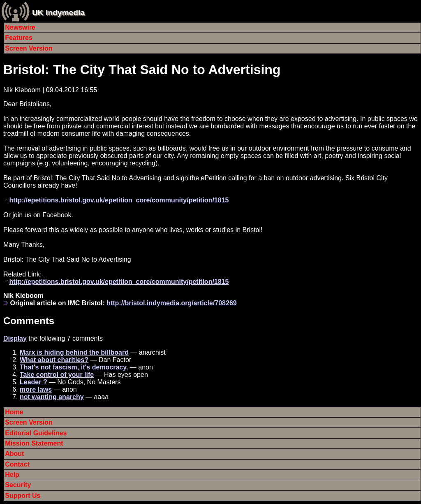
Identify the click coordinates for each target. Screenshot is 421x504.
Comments (29, 321)
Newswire (20, 27)
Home (14, 412)
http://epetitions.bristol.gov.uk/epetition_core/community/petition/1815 (119, 200)
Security (18, 485)
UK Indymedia (58, 13)
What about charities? (54, 360)
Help (12, 475)
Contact (17, 464)
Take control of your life (57, 375)
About (14, 454)
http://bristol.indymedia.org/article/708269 (172, 303)
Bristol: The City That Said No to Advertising (142, 70)
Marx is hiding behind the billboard (74, 352)
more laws (36, 389)
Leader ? (34, 382)
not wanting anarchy (52, 397)
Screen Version (29, 48)
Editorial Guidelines (36, 433)
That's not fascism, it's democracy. (74, 367)
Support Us (23, 496)
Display (15, 338)
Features (19, 38)
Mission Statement (34, 443)
